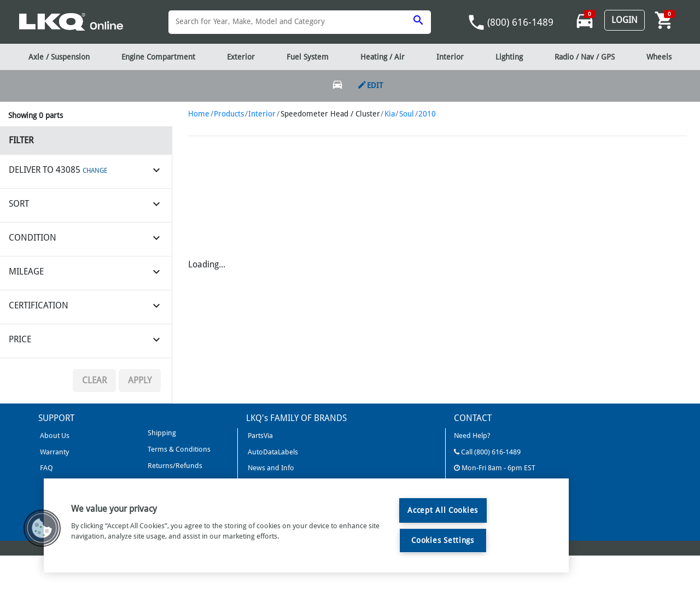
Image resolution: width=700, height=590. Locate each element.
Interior (262, 114)
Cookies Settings (443, 540)
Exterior (241, 57)
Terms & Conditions (178, 449)
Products (229, 114)
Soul (407, 114)
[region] (306, 525)
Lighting (509, 57)
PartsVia (259, 436)
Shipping (161, 433)
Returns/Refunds (174, 466)
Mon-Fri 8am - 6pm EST (495, 468)
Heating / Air (383, 57)
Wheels (659, 57)
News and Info (270, 468)
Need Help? (472, 436)
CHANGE (95, 171)
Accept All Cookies (443, 510)
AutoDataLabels (272, 452)
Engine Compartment (158, 57)
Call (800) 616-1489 (487, 452)
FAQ (46, 468)
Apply (140, 380)
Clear (94, 380)
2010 (427, 114)
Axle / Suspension (59, 57)
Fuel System (308, 57)
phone (476, 22)
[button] (42, 528)
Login (625, 20)
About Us (54, 436)
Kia (390, 114)
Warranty (54, 452)
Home (199, 114)
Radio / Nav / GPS (585, 57)
